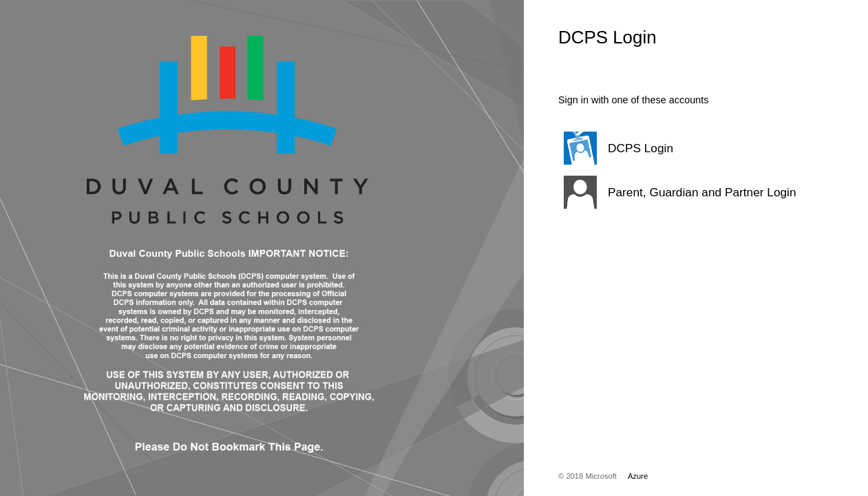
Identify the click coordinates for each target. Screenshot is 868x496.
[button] (679, 148)
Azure (638, 476)
